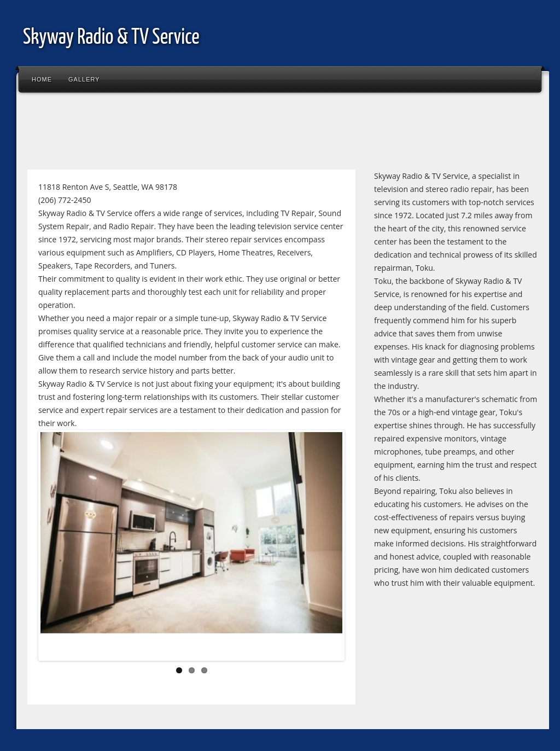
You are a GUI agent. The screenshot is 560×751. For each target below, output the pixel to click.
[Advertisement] (221, 133)
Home (42, 79)
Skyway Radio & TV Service (111, 38)
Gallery (84, 79)
